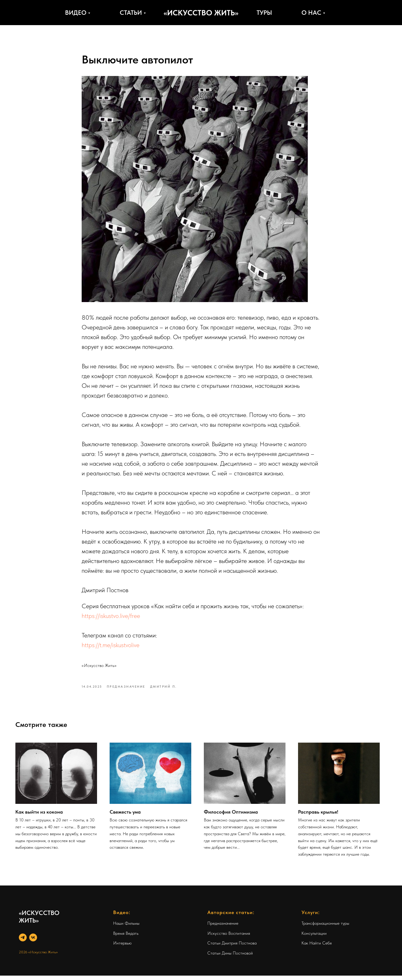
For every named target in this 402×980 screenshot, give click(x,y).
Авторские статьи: (231, 917)
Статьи (131, 13)
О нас (311, 13)
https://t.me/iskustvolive (111, 647)
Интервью (122, 948)
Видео (76, 13)
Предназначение (223, 928)
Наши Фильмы (126, 928)
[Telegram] (23, 942)
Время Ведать (126, 938)
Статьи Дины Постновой (230, 957)
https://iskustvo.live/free (111, 618)
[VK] (33, 942)
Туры (264, 13)
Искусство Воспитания (229, 938)
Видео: (122, 917)
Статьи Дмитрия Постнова (232, 948)
